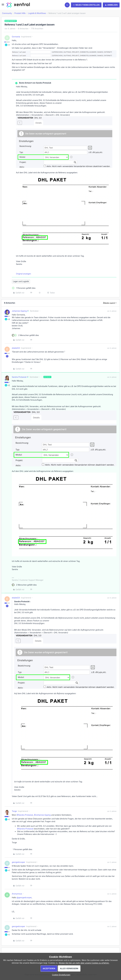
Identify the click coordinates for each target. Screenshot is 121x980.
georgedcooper (18, 862)
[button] (3, 5)
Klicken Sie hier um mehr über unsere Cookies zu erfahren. (84, 963)
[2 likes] (25, 335)
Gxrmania (16, 37)
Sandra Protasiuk (19, 377)
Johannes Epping (19, 311)
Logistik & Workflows (37, 13)
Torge (14, 811)
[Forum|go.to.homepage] (18, 5)
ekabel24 (16, 348)
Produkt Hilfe (20, 13)
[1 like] (24, 288)
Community (7, 13)
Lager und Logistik (21, 281)
